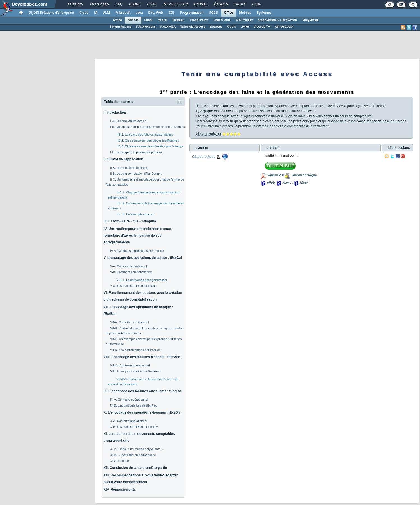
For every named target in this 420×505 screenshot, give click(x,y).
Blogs (134, 4)
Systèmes (264, 13)
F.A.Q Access (146, 27)
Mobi (303, 183)
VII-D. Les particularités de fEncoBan (135, 350)
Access (133, 20)
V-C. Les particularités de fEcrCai (133, 286)
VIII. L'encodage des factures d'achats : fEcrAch (142, 357)
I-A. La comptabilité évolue (128, 121)
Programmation (192, 13)
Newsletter (175, 4)
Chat (152, 4)
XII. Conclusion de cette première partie (135, 468)
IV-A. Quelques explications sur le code (137, 251)
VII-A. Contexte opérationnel (129, 322)
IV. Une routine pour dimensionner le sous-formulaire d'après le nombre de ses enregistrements (138, 236)
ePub (271, 183)
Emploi (200, 4)
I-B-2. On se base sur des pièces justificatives (148, 140)
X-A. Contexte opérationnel (128, 421)
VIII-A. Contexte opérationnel (130, 365)
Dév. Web (156, 13)
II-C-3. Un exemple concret (135, 214)
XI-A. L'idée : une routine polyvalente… (137, 449)
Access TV (262, 27)
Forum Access (121, 27)
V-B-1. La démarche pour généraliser (142, 280)
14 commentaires (208, 133)
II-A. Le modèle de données (129, 168)
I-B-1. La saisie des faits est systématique (145, 135)
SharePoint (222, 20)
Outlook (178, 20)
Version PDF (275, 176)
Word (162, 20)
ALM (106, 13)
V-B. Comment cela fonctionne (131, 272)
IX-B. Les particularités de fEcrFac (133, 405)
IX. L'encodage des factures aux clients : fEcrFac (143, 391)
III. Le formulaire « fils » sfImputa (130, 221)
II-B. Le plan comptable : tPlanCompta (136, 174)
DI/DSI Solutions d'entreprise (51, 13)
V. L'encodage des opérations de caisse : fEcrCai (143, 258)
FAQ (119, 4)
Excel (148, 20)
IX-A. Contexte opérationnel (129, 400)
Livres (245, 27)
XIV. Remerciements (120, 490)
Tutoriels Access (193, 27)
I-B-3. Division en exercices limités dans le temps (150, 146)
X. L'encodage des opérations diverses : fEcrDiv (142, 412)
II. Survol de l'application (123, 159)
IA (96, 13)
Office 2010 (284, 27)
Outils (231, 27)
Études (221, 4)
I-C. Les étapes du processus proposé (136, 152)
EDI (171, 13)
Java (139, 13)
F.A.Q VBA (168, 27)
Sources (216, 27)
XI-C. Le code (119, 461)
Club (256, 4)
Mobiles (245, 13)
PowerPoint (199, 20)
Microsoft (123, 13)
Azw (285, 183)
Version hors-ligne (304, 176)
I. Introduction (115, 112)
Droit (240, 4)
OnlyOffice (311, 20)
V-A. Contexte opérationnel (128, 266)
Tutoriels (99, 4)
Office (229, 13)
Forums (75, 4)
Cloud (84, 13)
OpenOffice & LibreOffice (277, 20)
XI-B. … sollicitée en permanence (133, 455)
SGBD (214, 13)
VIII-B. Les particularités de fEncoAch (136, 371)
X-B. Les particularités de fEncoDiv (134, 427)
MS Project (244, 20)
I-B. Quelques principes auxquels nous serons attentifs (147, 127)
